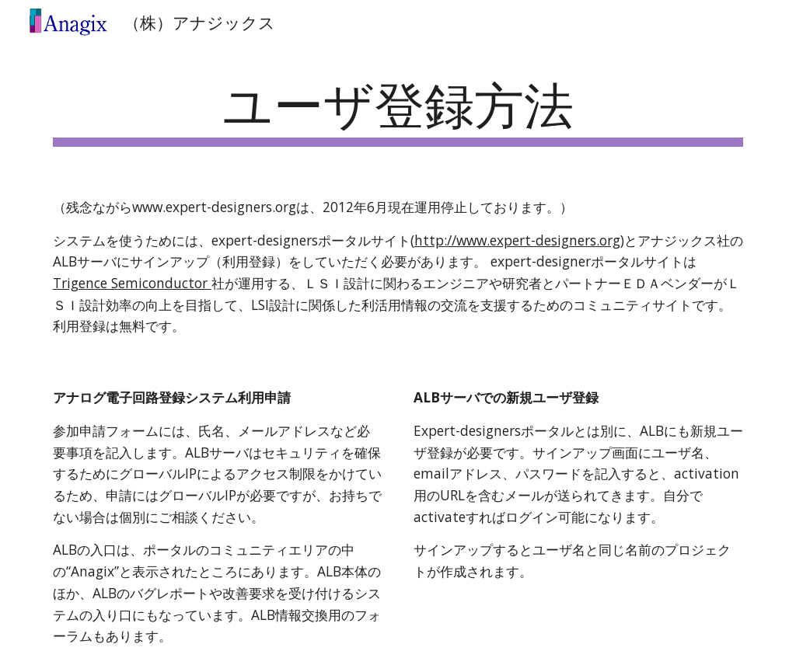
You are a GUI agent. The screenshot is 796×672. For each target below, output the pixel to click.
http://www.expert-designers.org (517, 240)
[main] (398, 109)
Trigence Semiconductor (132, 283)
